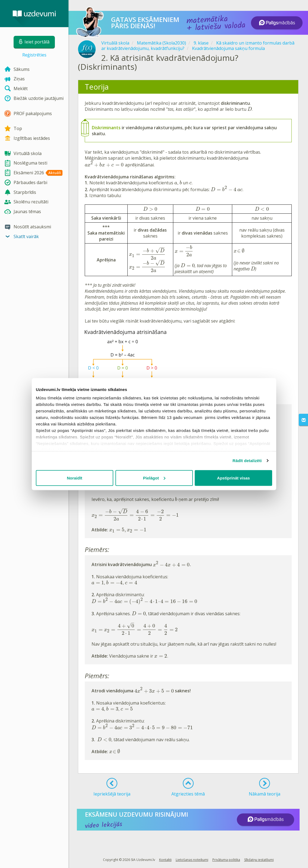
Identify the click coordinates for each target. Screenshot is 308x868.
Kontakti (165, 860)
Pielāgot (154, 478)
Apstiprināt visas (233, 478)
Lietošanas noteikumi (192, 860)
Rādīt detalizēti (247, 461)
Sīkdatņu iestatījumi (259, 860)
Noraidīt (75, 478)
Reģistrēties (34, 55)
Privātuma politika (226, 860)
